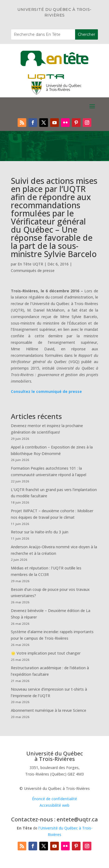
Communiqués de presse (33, 270)
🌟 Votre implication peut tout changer (46, 653)
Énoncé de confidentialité (54, 799)
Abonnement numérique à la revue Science (49, 710)
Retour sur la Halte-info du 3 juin (40, 532)
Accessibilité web (54, 805)
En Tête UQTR (30, 264)
